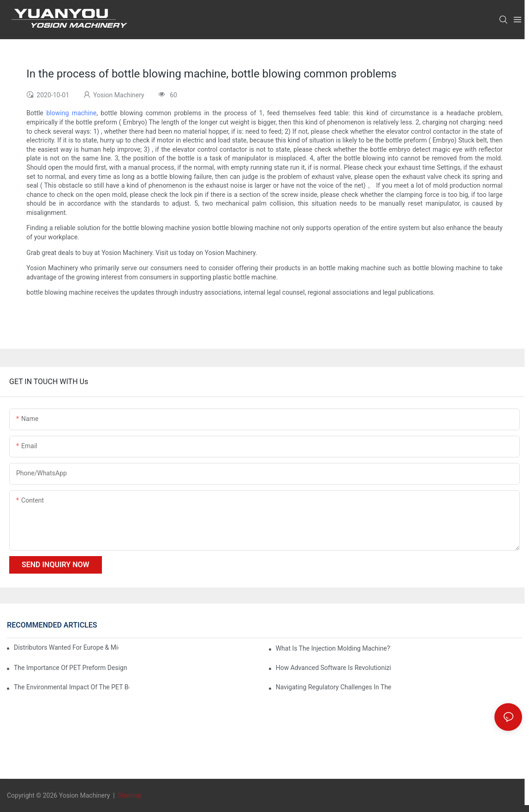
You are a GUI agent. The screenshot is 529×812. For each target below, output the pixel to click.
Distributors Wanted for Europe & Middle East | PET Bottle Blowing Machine (66, 647)
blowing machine (71, 113)
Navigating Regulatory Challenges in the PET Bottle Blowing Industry (333, 687)
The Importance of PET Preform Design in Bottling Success (71, 668)
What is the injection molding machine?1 (333, 648)
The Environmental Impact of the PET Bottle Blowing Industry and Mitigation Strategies (71, 687)
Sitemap (129, 795)
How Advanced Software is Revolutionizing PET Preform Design (333, 668)
